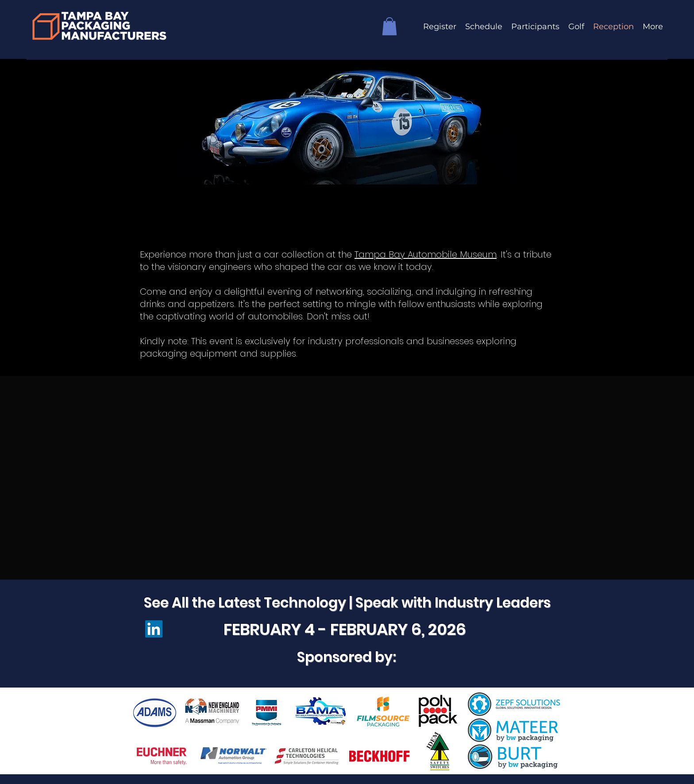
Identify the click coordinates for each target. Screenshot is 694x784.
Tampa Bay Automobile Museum (426, 254)
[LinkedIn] (154, 629)
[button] (389, 26)
